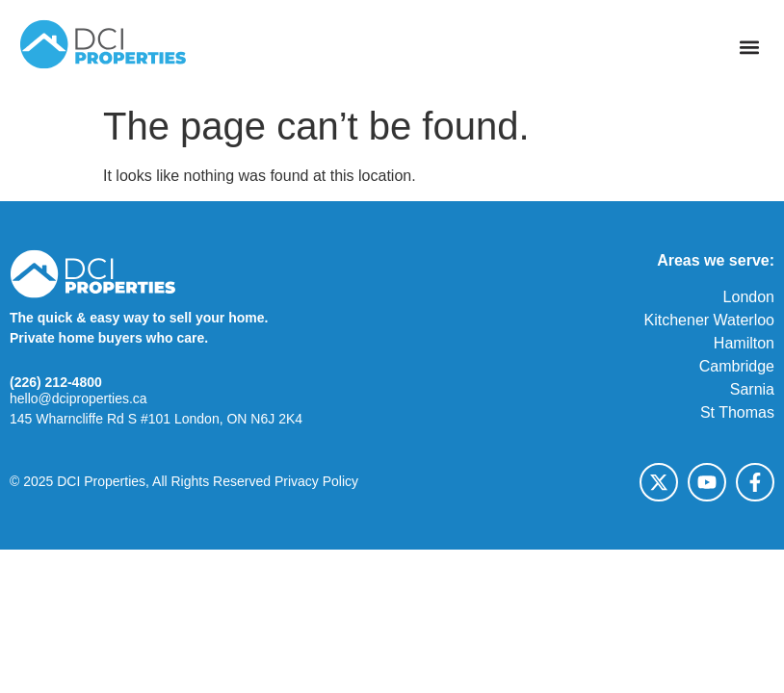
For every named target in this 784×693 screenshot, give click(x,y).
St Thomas (737, 412)
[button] (749, 48)
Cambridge (737, 366)
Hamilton (744, 343)
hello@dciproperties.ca (78, 398)
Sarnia (752, 389)
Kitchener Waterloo (709, 320)
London (749, 297)
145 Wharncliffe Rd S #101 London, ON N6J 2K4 (156, 419)
